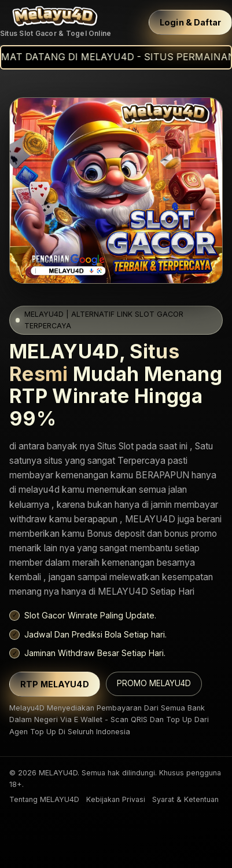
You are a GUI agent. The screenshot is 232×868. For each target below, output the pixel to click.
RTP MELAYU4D (55, 684)
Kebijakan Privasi (116, 799)
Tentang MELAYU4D (44, 799)
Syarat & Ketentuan (185, 799)
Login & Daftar (190, 22)
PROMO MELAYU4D (154, 683)
